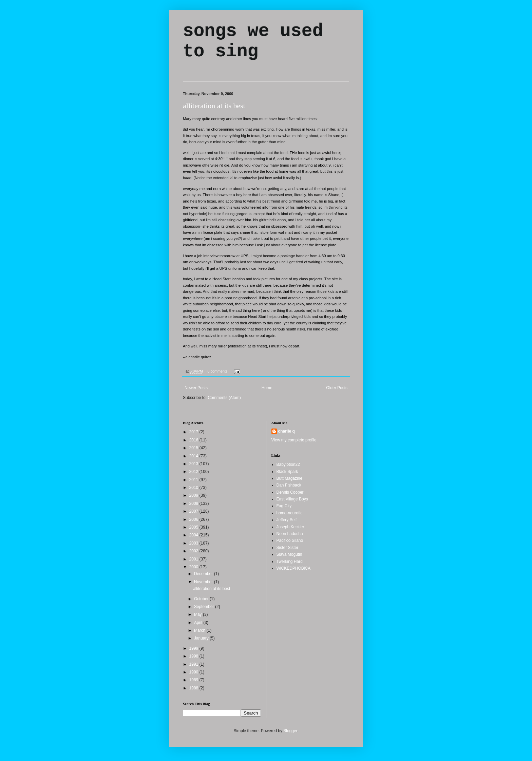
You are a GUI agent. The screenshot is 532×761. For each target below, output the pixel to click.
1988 (194, 688)
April (199, 623)
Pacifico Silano (290, 540)
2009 (194, 495)
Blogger (290, 731)
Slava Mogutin (289, 554)
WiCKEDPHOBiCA (294, 568)
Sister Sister (288, 548)
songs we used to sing (253, 41)
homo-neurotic (290, 513)
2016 (194, 440)
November (204, 582)
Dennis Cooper (290, 492)
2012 (194, 472)
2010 (194, 488)
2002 (194, 551)
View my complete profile (294, 440)
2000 (194, 567)
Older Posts (337, 388)
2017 (194, 432)
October (202, 599)
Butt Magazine (290, 478)
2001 (194, 559)
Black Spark (287, 472)
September (205, 607)
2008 (194, 503)
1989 (194, 680)
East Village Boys (292, 499)
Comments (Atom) (224, 398)
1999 (194, 648)
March (200, 630)
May (198, 614)
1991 (194, 664)
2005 (194, 527)
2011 (194, 480)
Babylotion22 (288, 464)
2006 (194, 519)
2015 (194, 448)
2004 (194, 535)
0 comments (218, 371)
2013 (194, 464)
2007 (194, 511)
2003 (194, 543)
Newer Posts (196, 388)
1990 (194, 672)
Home (267, 388)
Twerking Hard (290, 562)
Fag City (284, 506)
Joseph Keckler (290, 527)
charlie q (287, 431)
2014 (194, 456)
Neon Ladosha (290, 534)
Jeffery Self (287, 520)
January (202, 638)
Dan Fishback (289, 485)
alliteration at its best (214, 106)
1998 (194, 656)
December (204, 574)
